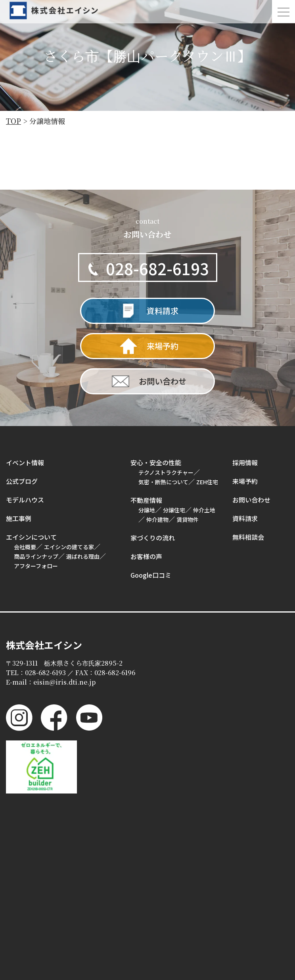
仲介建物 (157, 519)
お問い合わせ (251, 499)
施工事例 (19, 518)
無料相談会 (248, 537)
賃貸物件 (188, 519)
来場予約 (245, 481)
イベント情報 (25, 462)
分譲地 (147, 510)
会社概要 (25, 546)
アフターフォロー (36, 565)
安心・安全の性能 (156, 462)
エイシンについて (31, 537)
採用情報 (245, 462)
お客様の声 (146, 556)
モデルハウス (25, 499)
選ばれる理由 (83, 556)
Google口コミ (151, 575)
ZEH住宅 (207, 481)
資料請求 (245, 518)
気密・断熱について (163, 481)
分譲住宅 (174, 510)
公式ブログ (22, 481)
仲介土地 (204, 510)
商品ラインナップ (36, 556)
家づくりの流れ (153, 537)
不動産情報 (146, 500)
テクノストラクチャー (166, 472)
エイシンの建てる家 (69, 546)
